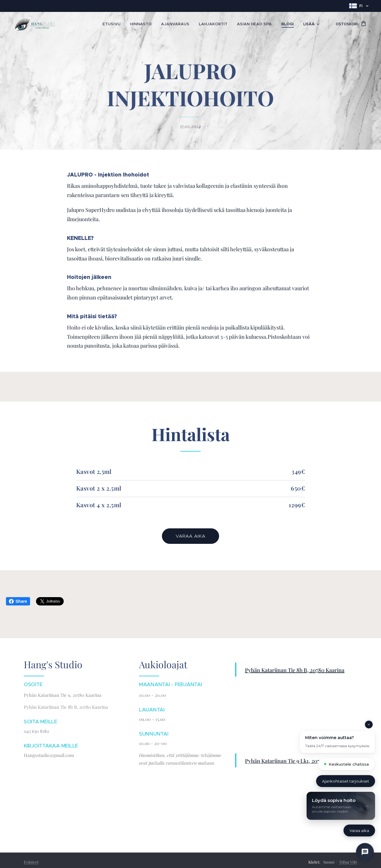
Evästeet (31, 862)
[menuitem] (126, 24)
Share (18, 601)
